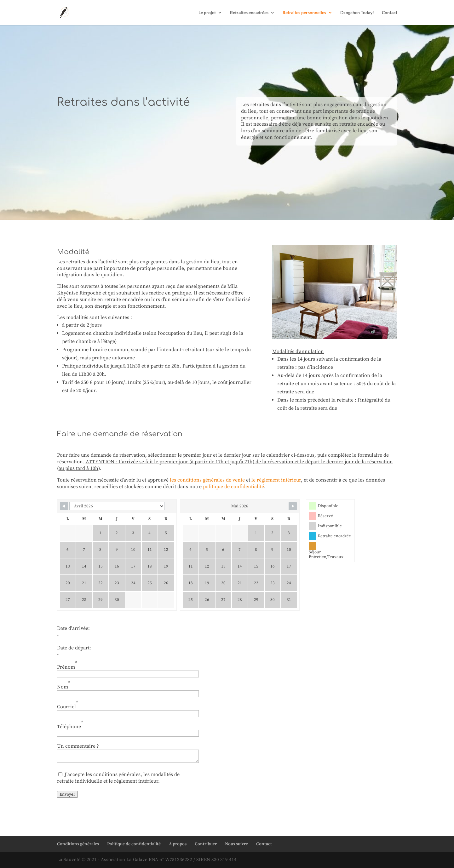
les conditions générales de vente (207, 480)
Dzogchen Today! (357, 13)
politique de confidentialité (233, 487)
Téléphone (70, 725)
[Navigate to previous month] (64, 506)
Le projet (207, 13)
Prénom (67, 665)
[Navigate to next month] (293, 506)
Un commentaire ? (78, 746)
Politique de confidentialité (134, 844)
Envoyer (67, 794)
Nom (63, 685)
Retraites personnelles (304, 13)
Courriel (68, 705)
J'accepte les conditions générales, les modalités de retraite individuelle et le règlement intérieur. (118, 778)
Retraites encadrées (249, 13)
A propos (178, 844)
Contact (390, 13)
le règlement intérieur (276, 480)
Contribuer (206, 844)
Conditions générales (78, 844)
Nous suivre (236, 844)
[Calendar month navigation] (117, 506)
